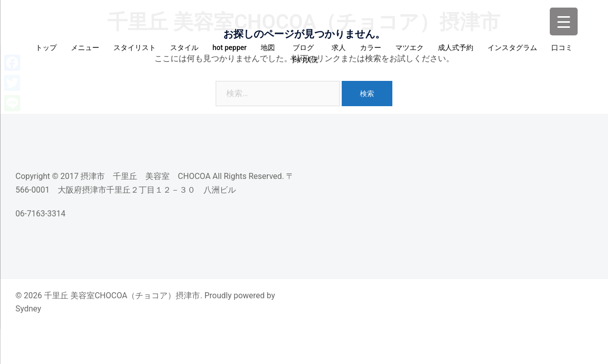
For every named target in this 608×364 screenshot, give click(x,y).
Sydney (29, 309)
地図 (268, 48)
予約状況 (304, 60)
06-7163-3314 (41, 214)
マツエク (410, 48)
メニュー (85, 48)
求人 (339, 48)
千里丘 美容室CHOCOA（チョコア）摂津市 (304, 22)
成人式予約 (456, 48)
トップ (46, 48)
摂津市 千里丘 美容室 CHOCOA (146, 176)
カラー (371, 48)
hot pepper (230, 48)
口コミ (562, 48)
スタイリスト (135, 48)
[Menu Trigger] (564, 21)
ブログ (305, 48)
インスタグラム (512, 48)
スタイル (184, 48)
